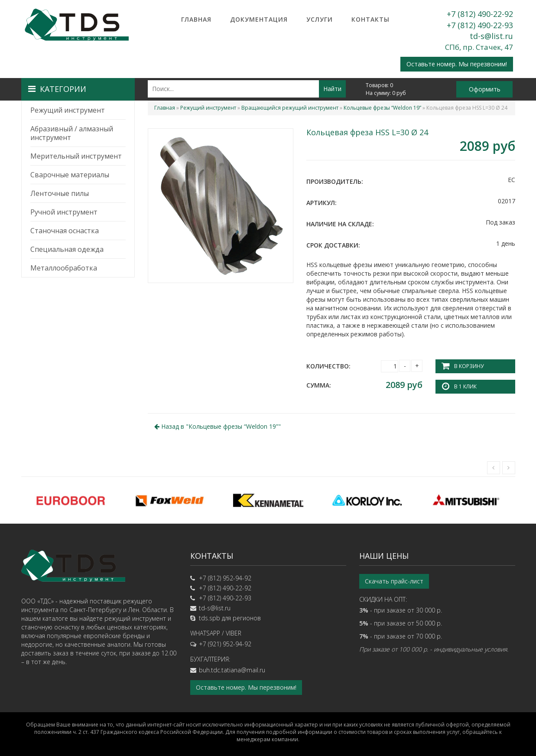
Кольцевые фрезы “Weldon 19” (382, 108)
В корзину (469, 366)
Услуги (320, 19)
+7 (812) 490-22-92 (480, 14)
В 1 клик (465, 386)
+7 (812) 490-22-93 (480, 25)
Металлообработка (64, 268)
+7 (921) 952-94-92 (225, 644)
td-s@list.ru (491, 36)
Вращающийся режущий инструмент (290, 108)
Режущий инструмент (68, 110)
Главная (196, 19)
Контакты (370, 19)
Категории (57, 89)
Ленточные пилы (60, 193)
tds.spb (210, 618)
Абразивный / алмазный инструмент (72, 133)
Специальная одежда (67, 249)
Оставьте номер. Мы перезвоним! (457, 64)
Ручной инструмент (64, 212)
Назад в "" (218, 426)
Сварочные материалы (70, 175)
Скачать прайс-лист (394, 581)
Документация (259, 19)
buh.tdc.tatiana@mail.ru (232, 670)
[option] (71, 500)
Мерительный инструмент (76, 156)
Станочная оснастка (65, 231)
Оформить (485, 89)
